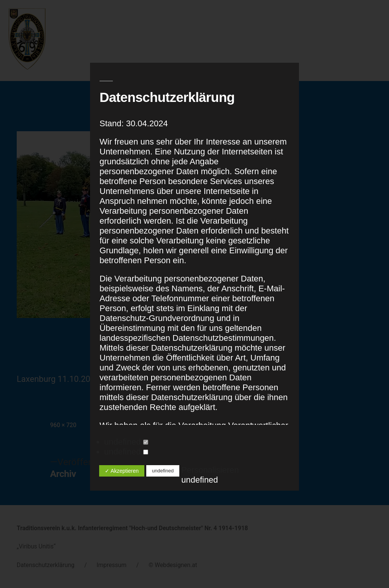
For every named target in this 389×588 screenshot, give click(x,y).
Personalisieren (210, 470)
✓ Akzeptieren (122, 471)
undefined (126, 442)
